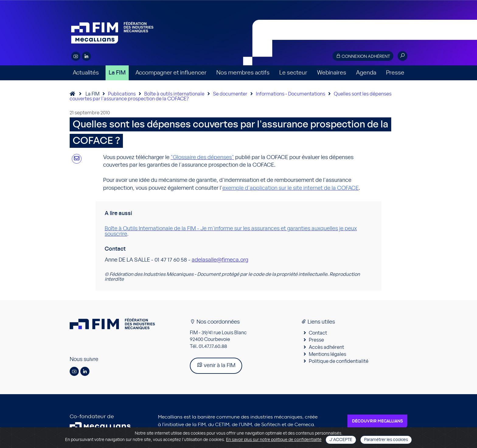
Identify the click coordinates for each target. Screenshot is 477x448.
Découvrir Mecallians (377, 421)
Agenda (366, 73)
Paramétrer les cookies (386, 440)
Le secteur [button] (293, 73)
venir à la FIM (216, 365)
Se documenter (230, 94)
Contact (318, 333)
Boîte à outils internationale (174, 94)
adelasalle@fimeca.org (220, 260)
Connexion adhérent (363, 56)
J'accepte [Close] (341, 440)
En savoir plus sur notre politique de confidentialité (274, 440)
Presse (395, 73)
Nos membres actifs (243, 73)
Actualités (86, 73)
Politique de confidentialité (339, 361)
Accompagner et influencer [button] (171, 73)
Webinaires (332, 73)
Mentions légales (327, 354)
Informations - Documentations (291, 94)
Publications (122, 94)
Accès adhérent (326, 347)
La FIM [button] (117, 73)
